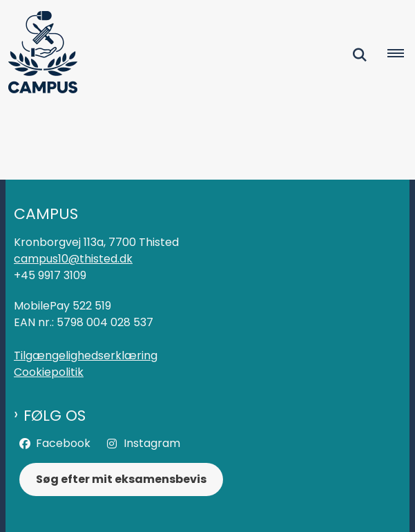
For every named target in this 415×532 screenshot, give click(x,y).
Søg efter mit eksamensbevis (121, 479)
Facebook (63, 443)
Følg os (55, 416)
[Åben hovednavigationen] (401, 55)
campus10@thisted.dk (73, 259)
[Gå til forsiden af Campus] (39, 55)
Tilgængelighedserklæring (86, 355)
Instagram (152, 443)
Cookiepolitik (49, 372)
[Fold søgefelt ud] (360, 55)
